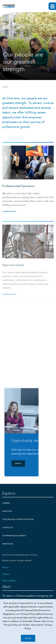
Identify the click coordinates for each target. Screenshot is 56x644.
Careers (6, 503)
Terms (5, 567)
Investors (7, 511)
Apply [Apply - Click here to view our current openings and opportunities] (18, 463)
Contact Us (8, 527)
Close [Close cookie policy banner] (28, 638)
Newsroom (8, 544)
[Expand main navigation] (52, 6)
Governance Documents (14, 536)
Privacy (6, 574)
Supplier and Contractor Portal (18, 519)
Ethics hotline (9, 581)
